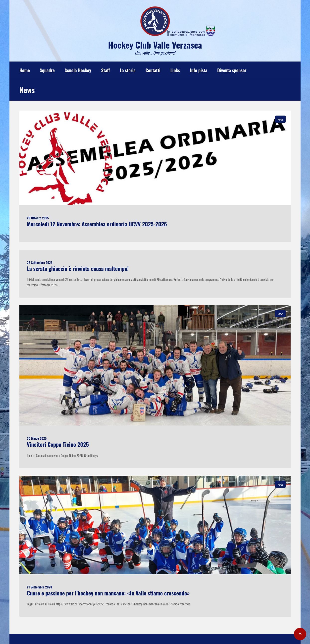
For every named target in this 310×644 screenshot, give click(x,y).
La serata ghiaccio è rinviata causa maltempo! (78, 268)
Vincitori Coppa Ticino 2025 (58, 444)
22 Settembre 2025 (40, 262)
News (280, 119)
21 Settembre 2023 (39, 587)
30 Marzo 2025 (37, 438)
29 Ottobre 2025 (38, 218)
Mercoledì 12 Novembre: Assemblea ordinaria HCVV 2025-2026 (97, 224)
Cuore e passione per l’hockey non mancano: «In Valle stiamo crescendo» (108, 593)
